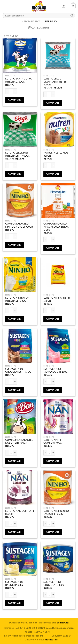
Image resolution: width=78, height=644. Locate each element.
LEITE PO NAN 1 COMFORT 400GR (53, 441)
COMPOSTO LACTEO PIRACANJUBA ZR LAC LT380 (56, 227)
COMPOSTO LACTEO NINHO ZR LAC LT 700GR (19, 225)
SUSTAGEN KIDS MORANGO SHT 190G (55, 370)
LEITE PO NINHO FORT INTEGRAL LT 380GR (18, 299)
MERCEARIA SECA (31, 21)
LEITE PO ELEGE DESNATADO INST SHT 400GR (56, 82)
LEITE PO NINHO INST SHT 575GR (58, 299)
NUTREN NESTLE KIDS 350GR (56, 154)
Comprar (14, 100)
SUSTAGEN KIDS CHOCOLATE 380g (54, 583)
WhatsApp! (63, 623)
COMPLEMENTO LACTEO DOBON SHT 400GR (19, 441)
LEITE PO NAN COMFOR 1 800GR (20, 512)
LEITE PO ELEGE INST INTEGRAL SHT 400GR (17, 154)
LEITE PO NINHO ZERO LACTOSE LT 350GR (56, 512)
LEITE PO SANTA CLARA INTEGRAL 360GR (18, 80)
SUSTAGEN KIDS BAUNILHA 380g (14, 583)
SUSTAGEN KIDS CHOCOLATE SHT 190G (18, 370)
